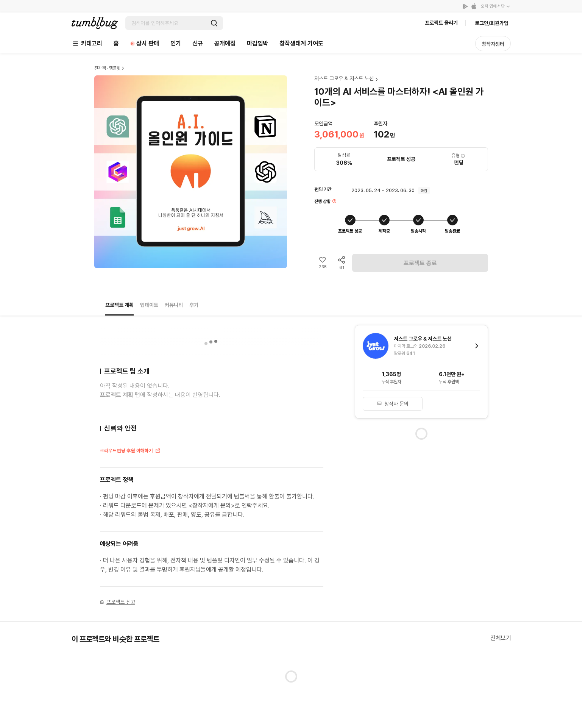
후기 (194, 305)
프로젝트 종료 (420, 263)
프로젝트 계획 (119, 305)
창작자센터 (493, 44)
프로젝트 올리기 (441, 23)
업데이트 (149, 305)
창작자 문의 (393, 404)
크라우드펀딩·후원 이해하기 (130, 451)
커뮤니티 (174, 305)
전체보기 (501, 638)
